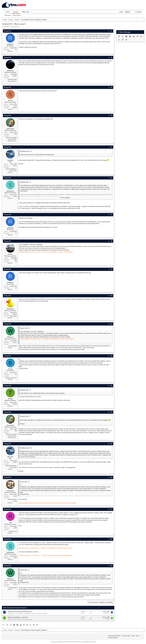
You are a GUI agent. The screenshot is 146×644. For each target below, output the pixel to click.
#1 (112, 31)
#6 (112, 178)
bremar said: (24, 482)
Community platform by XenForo (67, 642)
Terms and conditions (115, 636)
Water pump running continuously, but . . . (21, 611)
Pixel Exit (93, 642)
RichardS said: (24, 416)
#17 (111, 509)
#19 (111, 566)
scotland (14, 108)
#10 (111, 296)
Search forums (17, 15)
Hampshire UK (13, 531)
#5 (112, 147)
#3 (112, 87)
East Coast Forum (26, 619)
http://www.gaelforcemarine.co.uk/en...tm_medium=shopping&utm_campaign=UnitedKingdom (46, 252)
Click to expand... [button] (66, 198)
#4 (112, 115)
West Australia (13, 346)
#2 (112, 57)
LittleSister (11, 613)
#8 (112, 241)
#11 (111, 324)
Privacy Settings (113, 638)
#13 (111, 386)
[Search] (138, 12)
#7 (112, 215)
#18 (111, 539)
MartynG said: (24, 328)
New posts (8, 15)
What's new (26, 12)
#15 (111, 444)
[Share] (109, 31)
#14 (111, 412)
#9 (112, 269)
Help (133, 636)
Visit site (10, 51)
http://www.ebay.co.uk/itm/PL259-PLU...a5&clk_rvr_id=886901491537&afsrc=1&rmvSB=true (45, 548)
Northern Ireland (12, 79)
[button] (31, 12)
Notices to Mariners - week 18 (18, 617)
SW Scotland (13, 316)
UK (16, 261)
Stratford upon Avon (11, 378)
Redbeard (6, 26)
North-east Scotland (11, 137)
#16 (111, 477)
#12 (111, 356)
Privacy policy (126, 636)
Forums (16, 12)
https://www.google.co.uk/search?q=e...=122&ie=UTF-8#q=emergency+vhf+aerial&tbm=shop (46, 555)
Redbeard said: (24, 182)
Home (8, 12)
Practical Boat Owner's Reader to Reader (35, 613)
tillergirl (10, 619)
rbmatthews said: (25, 151)
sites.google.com (12, 81)
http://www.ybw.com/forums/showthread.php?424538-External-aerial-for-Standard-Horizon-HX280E (47, 503)
